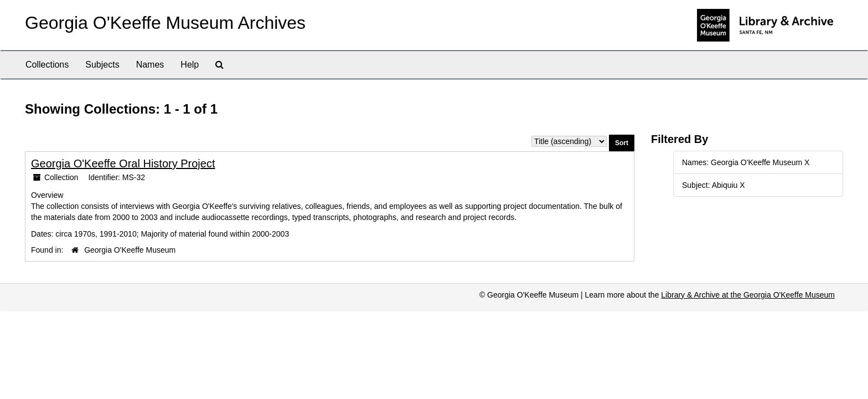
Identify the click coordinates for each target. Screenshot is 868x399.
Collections (47, 65)
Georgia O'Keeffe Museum (130, 250)
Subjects (102, 65)
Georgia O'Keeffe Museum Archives (165, 23)
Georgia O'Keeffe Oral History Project (123, 163)
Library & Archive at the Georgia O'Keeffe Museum (748, 295)
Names (150, 65)
